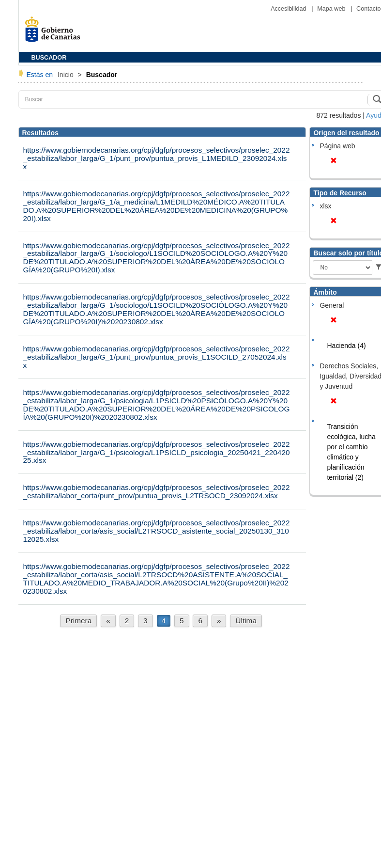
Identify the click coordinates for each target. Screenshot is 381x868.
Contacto (368, 9)
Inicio (67, 75)
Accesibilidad (289, 9)
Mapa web (332, 9)
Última (246, 621)
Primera (78, 621)
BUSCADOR (49, 58)
